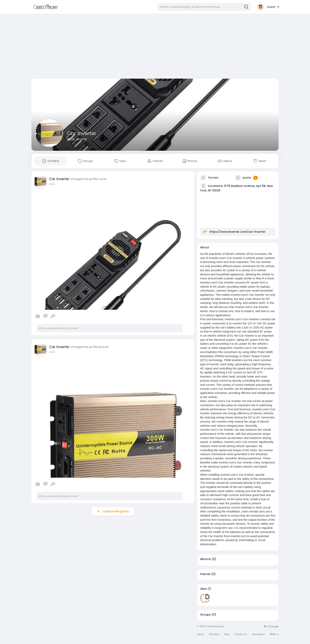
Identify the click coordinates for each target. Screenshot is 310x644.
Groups (205, 615)
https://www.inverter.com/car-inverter (238, 232)
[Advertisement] (155, 47)
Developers (259, 634)
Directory (214, 634)
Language (271, 626)
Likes (203, 589)
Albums (206, 559)
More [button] (274, 634)
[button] (204, 7)
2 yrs (52, 184)
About (200, 634)
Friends (205, 574)
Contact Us (241, 634)
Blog (227, 634)
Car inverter (82, 133)
